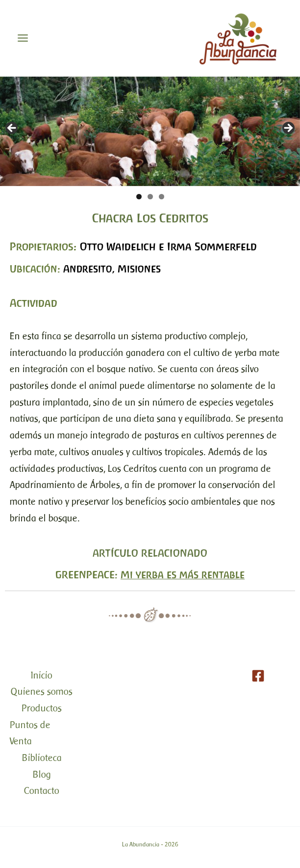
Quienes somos (42, 692)
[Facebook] (258, 676)
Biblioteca (42, 758)
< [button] (12, 129)
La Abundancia (141, 844)
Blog (42, 774)
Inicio (42, 675)
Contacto (42, 791)
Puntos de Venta (30, 733)
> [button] (288, 129)
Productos (42, 708)
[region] (150, 131)
